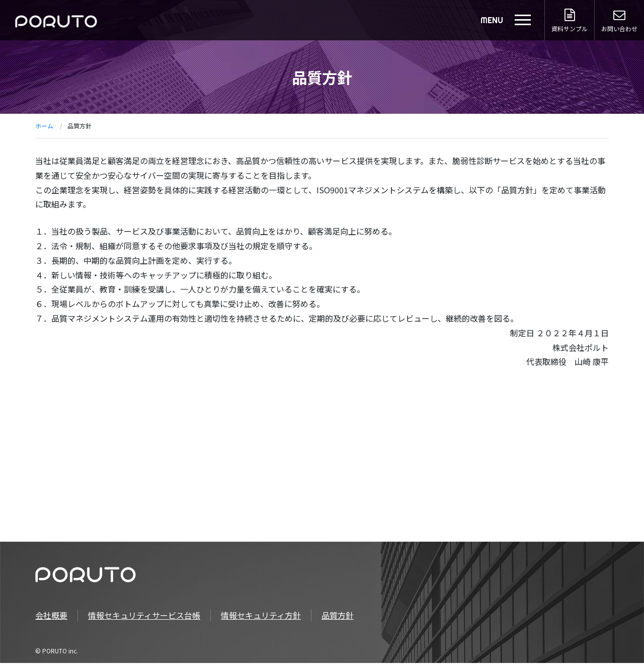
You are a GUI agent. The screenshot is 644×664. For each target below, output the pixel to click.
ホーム (44, 126)
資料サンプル (569, 21)
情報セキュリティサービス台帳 (144, 616)
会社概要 (51, 616)
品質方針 (338, 616)
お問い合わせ (619, 21)
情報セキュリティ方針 (261, 616)
